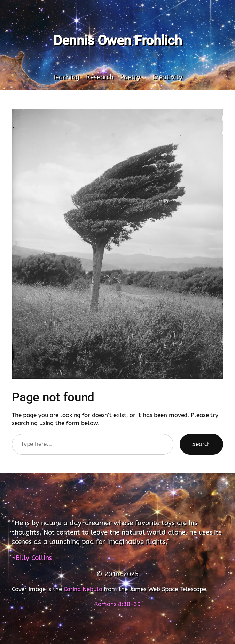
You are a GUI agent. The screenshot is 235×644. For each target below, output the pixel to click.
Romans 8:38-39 (117, 604)
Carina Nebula (83, 589)
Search (201, 444)
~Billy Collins (32, 558)
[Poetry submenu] (144, 78)
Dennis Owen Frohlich (117, 41)
